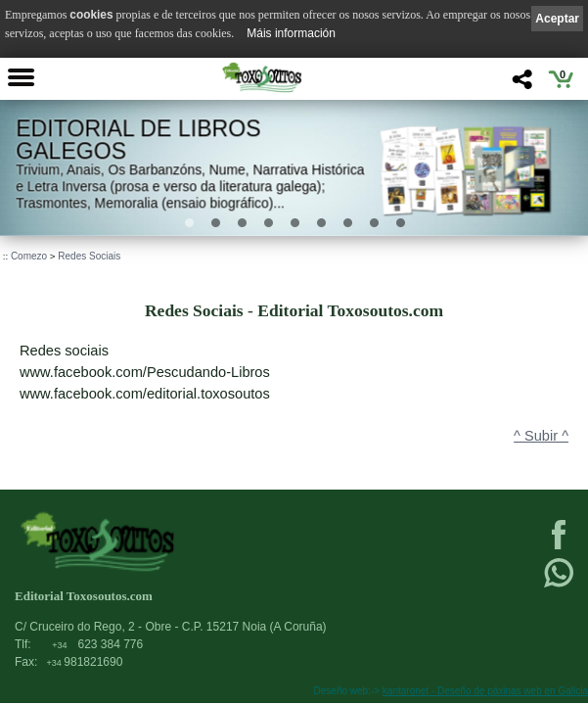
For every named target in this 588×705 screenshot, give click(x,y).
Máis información (291, 33)
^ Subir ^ (541, 436)
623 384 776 (97, 644)
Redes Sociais (89, 256)
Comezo (29, 256)
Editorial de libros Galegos (138, 140)
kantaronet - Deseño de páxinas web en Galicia (485, 691)
